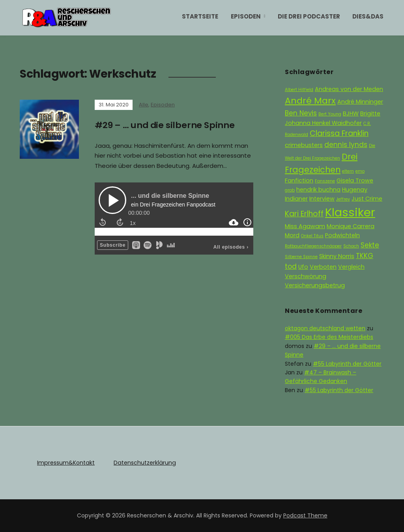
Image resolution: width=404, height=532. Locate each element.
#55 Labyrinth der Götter (347, 364)
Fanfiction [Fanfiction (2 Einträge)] (299, 180)
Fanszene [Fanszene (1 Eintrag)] (325, 181)
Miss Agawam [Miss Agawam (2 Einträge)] (305, 226)
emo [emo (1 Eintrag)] (360, 171)
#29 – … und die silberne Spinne (165, 125)
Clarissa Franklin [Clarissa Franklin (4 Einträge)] (339, 133)
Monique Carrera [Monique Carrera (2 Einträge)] (351, 226)
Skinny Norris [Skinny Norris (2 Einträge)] (337, 256)
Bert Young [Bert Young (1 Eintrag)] (330, 114)
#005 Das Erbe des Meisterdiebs (329, 337)
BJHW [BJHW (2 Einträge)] (351, 113)
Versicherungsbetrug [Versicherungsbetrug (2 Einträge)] (315, 285)
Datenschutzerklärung (143, 463)
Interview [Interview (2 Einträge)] (322, 199)
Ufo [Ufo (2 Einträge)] (303, 267)
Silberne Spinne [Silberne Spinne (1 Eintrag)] (301, 257)
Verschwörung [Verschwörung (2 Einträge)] (306, 276)
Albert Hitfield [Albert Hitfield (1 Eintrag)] (299, 90)
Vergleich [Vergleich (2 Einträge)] (351, 267)
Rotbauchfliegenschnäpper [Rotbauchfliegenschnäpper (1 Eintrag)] (313, 246)
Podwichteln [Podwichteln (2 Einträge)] (342, 235)
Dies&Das (368, 16)
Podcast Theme (305, 515)
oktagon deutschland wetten (325, 328)
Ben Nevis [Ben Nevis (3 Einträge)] (301, 113)
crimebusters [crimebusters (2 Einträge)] (304, 145)
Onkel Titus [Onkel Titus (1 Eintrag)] (312, 236)
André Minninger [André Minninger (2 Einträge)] (360, 102)
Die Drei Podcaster (309, 16)
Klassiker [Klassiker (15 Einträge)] (350, 212)
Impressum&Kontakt (65, 463)
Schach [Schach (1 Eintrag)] (351, 246)
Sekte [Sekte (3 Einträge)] (370, 245)
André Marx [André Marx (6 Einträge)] (310, 101)
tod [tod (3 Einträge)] (291, 266)
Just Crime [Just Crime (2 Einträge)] (367, 199)
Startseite (200, 16)
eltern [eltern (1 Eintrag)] (348, 171)
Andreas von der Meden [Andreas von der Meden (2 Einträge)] (349, 89)
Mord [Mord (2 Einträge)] (292, 235)
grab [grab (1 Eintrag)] (290, 190)
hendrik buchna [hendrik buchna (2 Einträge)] (318, 190)
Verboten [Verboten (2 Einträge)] (323, 267)
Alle (144, 105)
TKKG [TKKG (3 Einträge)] (365, 256)
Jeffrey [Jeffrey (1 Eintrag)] (343, 199)
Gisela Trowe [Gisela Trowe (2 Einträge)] (355, 180)
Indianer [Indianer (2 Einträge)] (296, 199)
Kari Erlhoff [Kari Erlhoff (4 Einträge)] (304, 214)
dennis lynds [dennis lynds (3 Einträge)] (346, 145)
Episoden (246, 16)
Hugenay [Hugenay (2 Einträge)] (355, 190)
